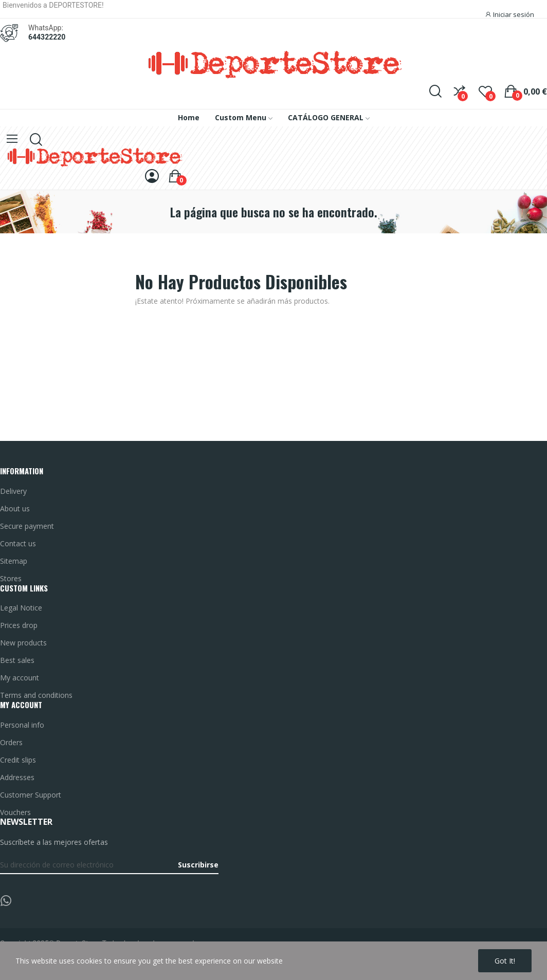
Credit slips (18, 760)
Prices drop (19, 625)
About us (15, 509)
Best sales (17, 660)
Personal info (22, 725)
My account (20, 678)
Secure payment (27, 526)
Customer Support (31, 795)
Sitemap (14, 561)
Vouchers (15, 812)
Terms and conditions (36, 695)
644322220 (47, 37)
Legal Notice (21, 608)
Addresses (17, 777)
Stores (11, 578)
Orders (11, 742)
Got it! (505, 961)
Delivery (13, 491)
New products (23, 643)
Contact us (18, 543)
